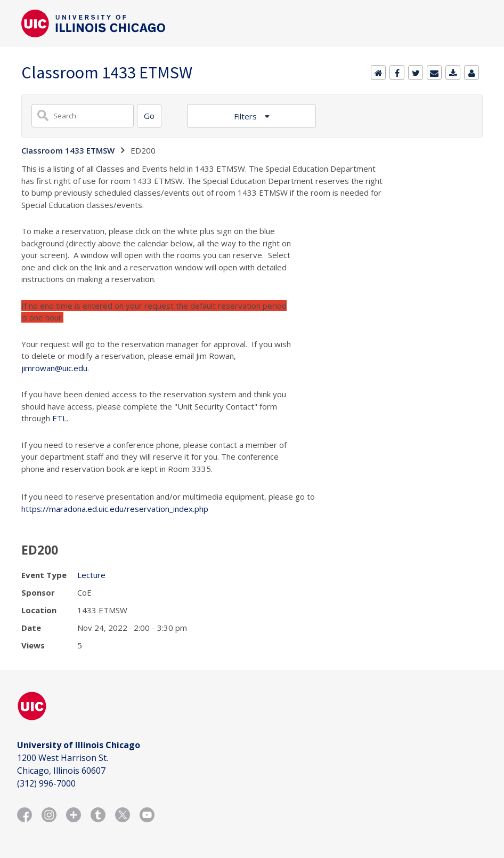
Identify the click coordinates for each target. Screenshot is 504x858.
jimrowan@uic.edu (54, 368)
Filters (246, 116)
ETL (59, 418)
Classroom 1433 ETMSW (68, 150)
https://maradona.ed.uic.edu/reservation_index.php (115, 509)
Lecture (91, 575)
